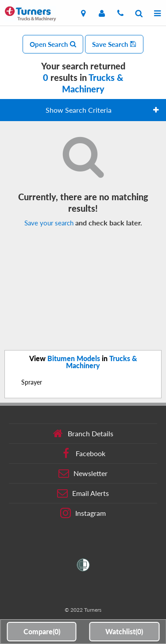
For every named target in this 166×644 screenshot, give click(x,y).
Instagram (83, 513)
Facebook (83, 453)
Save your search (49, 223)
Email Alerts (83, 493)
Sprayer (32, 382)
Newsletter (83, 473)
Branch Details (83, 434)
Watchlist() (124, 631)
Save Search (114, 44)
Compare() (42, 631)
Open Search (53, 44)
